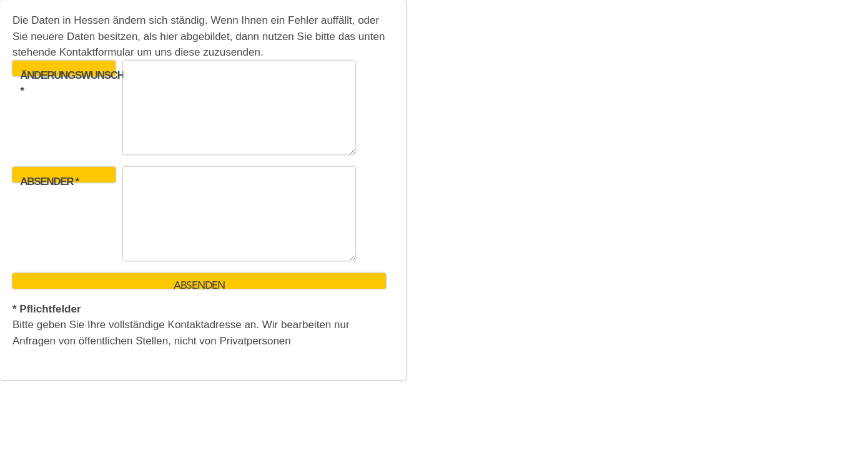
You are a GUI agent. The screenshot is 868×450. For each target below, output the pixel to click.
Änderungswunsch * (68, 73)
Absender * (49, 179)
